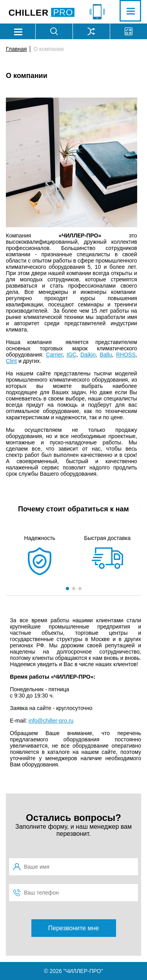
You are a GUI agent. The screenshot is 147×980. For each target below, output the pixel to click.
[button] (67, 589)
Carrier (54, 355)
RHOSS (126, 355)
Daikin (88, 355)
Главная (16, 49)
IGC (72, 355)
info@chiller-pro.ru (51, 721)
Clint (11, 361)
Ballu (106, 355)
